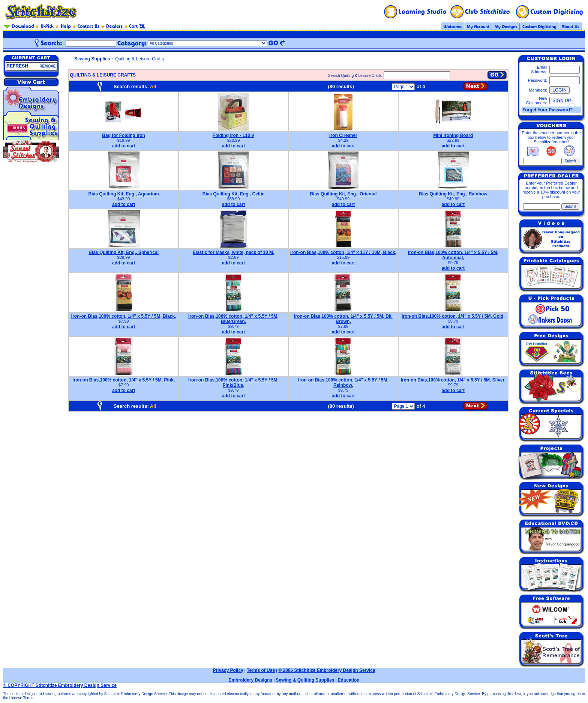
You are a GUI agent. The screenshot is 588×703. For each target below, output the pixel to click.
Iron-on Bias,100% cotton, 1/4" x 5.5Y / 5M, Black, (124, 316)
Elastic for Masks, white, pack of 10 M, (233, 252)
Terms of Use (261, 670)
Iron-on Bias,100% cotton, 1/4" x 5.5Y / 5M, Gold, (453, 316)
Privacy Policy (228, 670)
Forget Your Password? (547, 110)
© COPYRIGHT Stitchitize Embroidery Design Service (60, 685)
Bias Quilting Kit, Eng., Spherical (124, 252)
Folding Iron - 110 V (233, 135)
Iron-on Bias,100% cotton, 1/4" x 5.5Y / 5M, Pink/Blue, (233, 383)
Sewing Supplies (92, 59)
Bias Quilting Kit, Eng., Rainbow (453, 194)
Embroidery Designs (250, 680)
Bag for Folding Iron (124, 135)
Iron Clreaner (343, 135)
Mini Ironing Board (453, 135)
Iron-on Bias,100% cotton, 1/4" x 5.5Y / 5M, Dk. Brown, (343, 319)
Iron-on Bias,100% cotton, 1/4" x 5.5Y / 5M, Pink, (124, 380)
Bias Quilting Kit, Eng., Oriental (343, 194)
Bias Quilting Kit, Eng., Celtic (233, 194)
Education (349, 680)
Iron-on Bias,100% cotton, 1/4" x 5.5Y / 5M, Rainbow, (343, 383)
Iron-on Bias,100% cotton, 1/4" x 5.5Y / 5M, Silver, (453, 380)
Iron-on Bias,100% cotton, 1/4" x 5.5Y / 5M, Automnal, (453, 255)
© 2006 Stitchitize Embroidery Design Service (327, 670)
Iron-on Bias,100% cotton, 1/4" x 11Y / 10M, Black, (343, 252)
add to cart (124, 146)
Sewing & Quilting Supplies (305, 680)
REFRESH (17, 66)
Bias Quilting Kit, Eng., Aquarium (124, 194)
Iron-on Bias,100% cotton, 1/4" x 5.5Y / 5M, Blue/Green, (233, 319)
